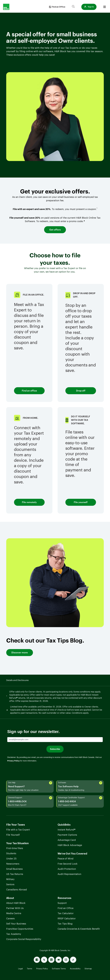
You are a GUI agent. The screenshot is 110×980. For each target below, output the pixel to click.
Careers (10, 919)
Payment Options (67, 835)
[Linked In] (51, 960)
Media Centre (14, 913)
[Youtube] (59, 960)
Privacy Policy (42, 969)
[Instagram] (66, 960)
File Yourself (13, 835)
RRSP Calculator (67, 919)
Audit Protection (67, 869)
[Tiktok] (73, 960)
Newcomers (13, 864)
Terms (30, 969)
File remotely (29, 502)
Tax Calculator (66, 913)
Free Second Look (67, 864)
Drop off (81, 391)
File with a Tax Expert (18, 830)
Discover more (20, 653)
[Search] (73, 7)
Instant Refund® (66, 830)
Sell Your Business (16, 924)
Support (62, 903)
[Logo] (6, 7)
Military (10, 879)
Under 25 (11, 859)
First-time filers (15, 848)
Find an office (29, 391)
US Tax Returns (15, 874)
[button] (89, 7)
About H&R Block (16, 903)
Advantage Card (67, 840)
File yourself (81, 502)
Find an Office (66, 908)
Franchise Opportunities (20, 929)
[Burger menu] (105, 7)
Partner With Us (15, 908)
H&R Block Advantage (70, 845)
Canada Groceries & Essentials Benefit (79, 929)
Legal (20, 969)
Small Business (14, 869)
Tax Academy (14, 934)
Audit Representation (69, 874)
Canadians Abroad (16, 890)
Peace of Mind (66, 859)
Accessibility (75, 969)
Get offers (55, 230)
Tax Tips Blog (65, 924)
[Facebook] (37, 960)
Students (11, 853)
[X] (44, 960)
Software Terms (59, 969)
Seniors (10, 884)
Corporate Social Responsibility (24, 939)
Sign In (89, 7)
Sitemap (88, 969)
